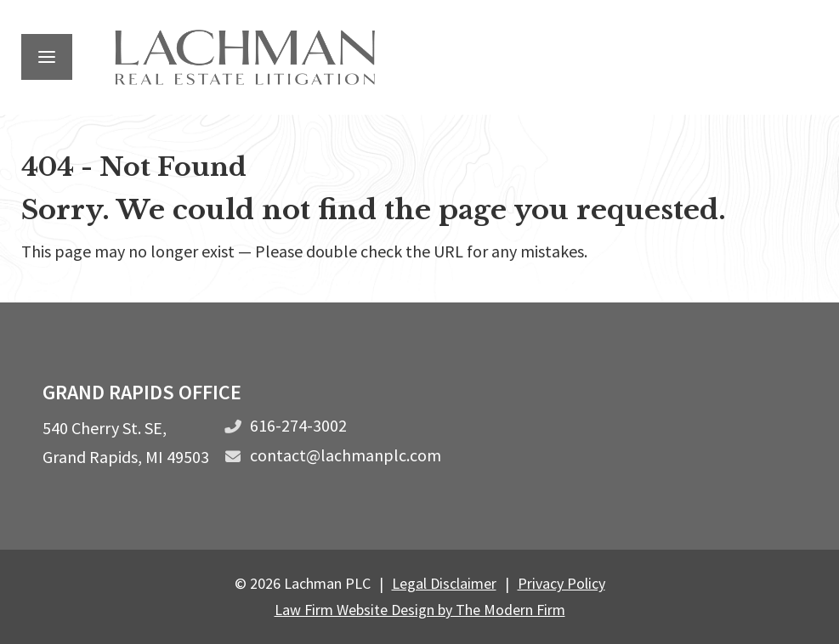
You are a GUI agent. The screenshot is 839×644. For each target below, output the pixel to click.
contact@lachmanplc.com (346, 455)
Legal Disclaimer (444, 583)
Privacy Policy (561, 583)
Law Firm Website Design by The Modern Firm (420, 610)
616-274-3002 (298, 425)
